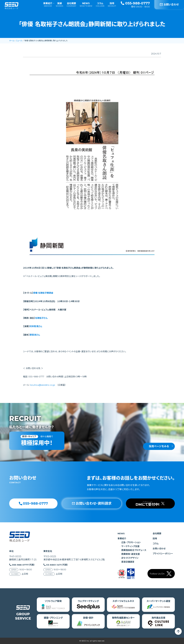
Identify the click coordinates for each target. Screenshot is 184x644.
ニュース (19, 41)
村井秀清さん (36, 326)
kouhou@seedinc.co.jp (43, 385)
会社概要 (71, 5)
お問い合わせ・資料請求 (92, 503)
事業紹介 (48, 5)
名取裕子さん (41, 318)
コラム (100, 5)
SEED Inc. (85, 641)
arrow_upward (178, 631)
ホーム (12, 41)
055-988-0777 (135, 3)
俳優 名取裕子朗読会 (43, 293)
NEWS (86, 5)
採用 (112, 5)
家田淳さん (35, 335)
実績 (59, 5)
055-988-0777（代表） (23, 565)
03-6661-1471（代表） (57, 565)
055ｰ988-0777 (33, 503)
